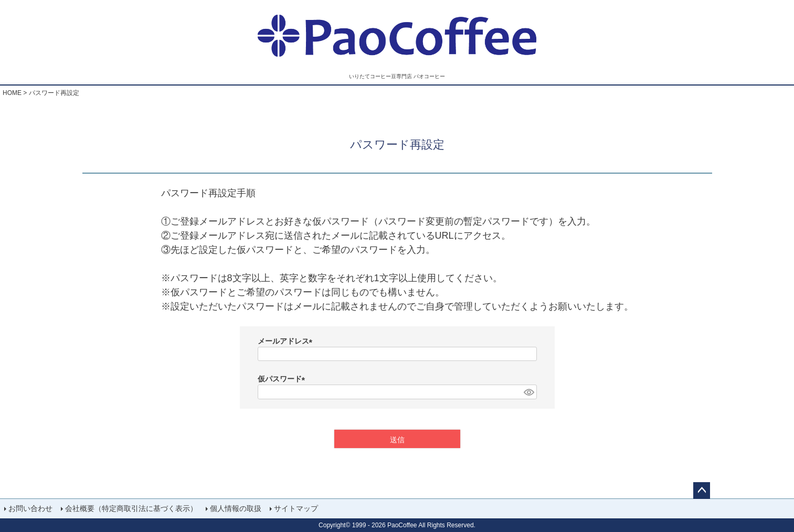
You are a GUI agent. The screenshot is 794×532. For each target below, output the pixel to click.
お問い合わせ (30, 508)
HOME (12, 93)
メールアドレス (287, 341)
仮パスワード (283, 379)
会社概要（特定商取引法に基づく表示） (131, 508)
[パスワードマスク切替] (528, 392)
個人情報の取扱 (236, 508)
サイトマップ (296, 508)
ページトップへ (702, 491)
